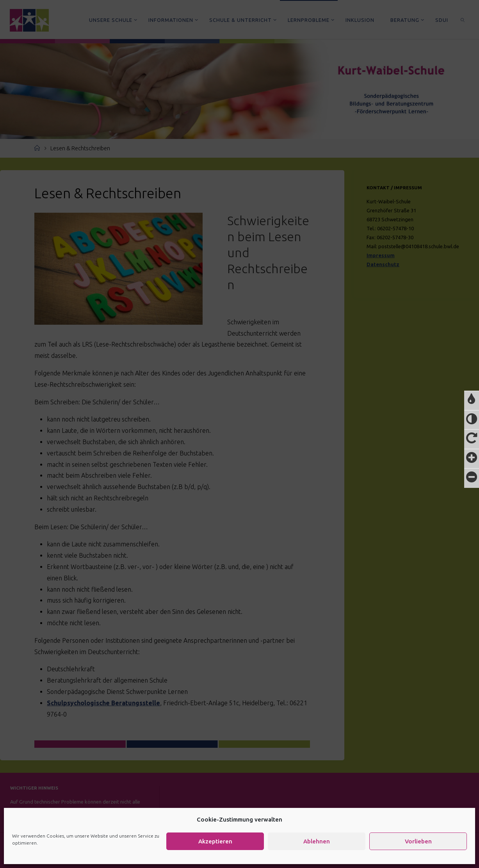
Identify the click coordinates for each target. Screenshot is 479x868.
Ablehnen (317, 841)
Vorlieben (418, 841)
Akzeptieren (215, 841)
